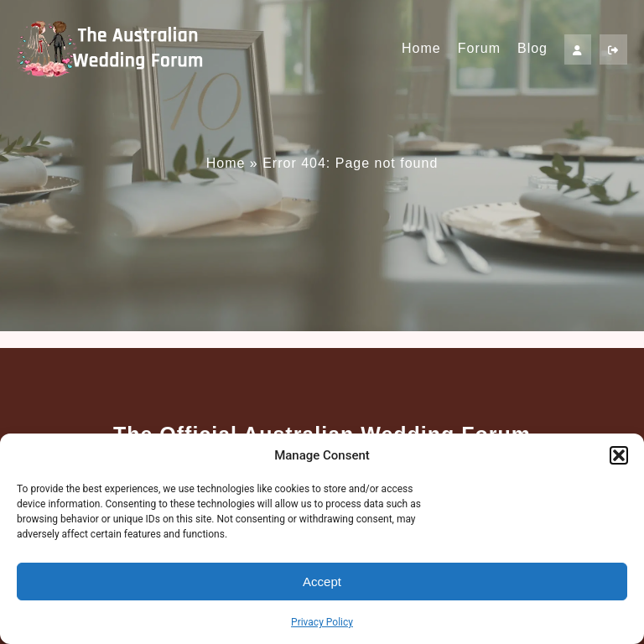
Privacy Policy (322, 622)
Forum (479, 48)
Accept (322, 582)
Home (421, 48)
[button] (619, 455)
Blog (532, 48)
